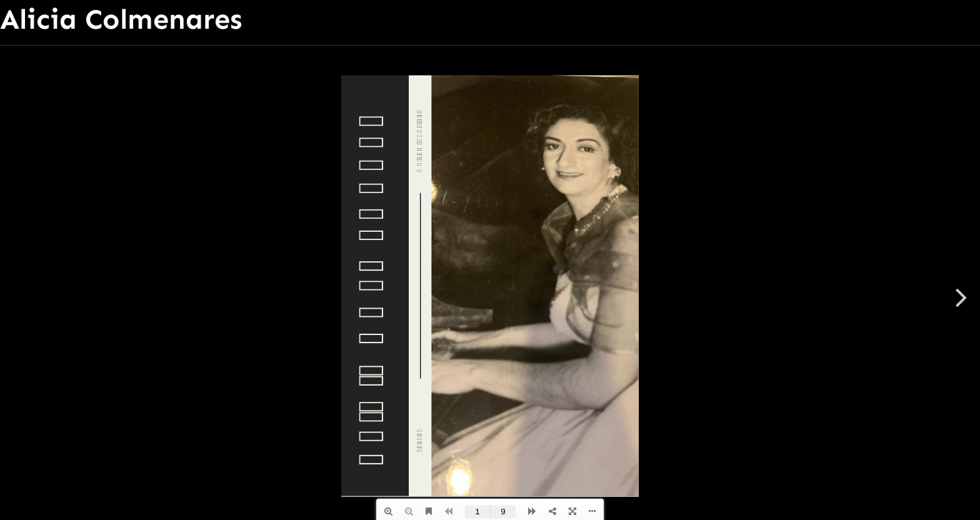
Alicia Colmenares (121, 19)
